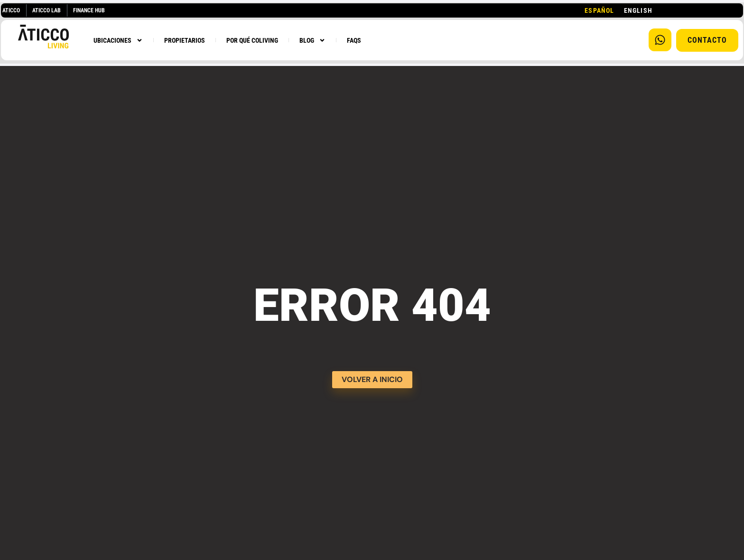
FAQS (354, 40)
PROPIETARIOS (185, 40)
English (638, 10)
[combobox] (599, 10)
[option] (638, 10)
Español (599, 10)
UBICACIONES (118, 40)
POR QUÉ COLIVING (252, 40)
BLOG (312, 40)
